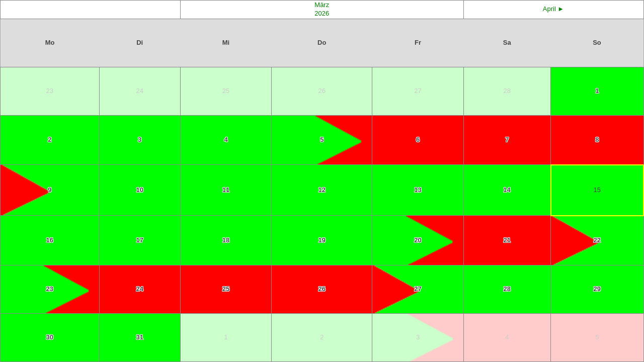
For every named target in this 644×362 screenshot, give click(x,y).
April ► (553, 9)
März (322, 5)
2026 (322, 13)
